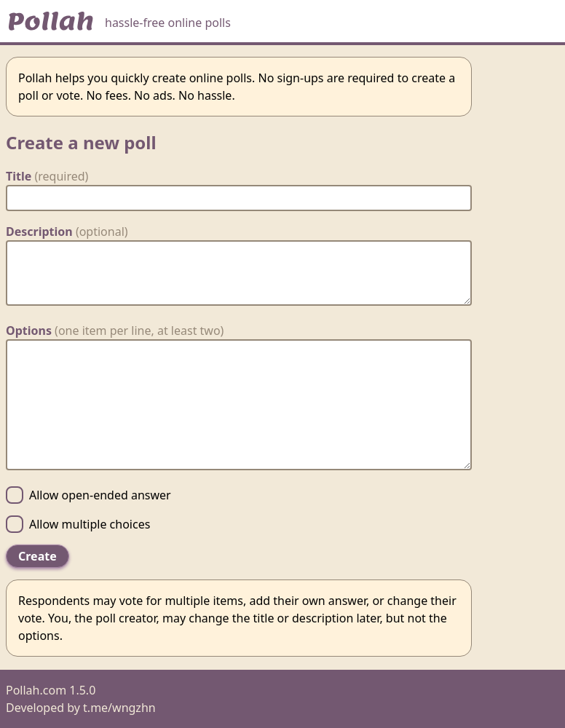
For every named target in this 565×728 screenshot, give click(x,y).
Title (47, 176)
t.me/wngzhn (119, 708)
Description (67, 232)
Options (115, 331)
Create (37, 556)
